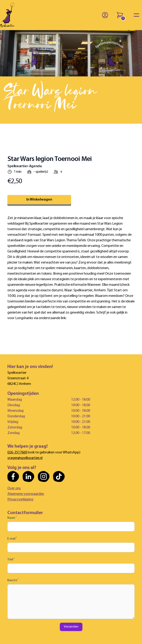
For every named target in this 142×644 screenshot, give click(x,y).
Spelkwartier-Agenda (24, 166)
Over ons (14, 488)
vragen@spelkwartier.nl (25, 458)
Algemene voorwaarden (26, 494)
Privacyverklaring (20, 499)
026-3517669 (17, 452)
